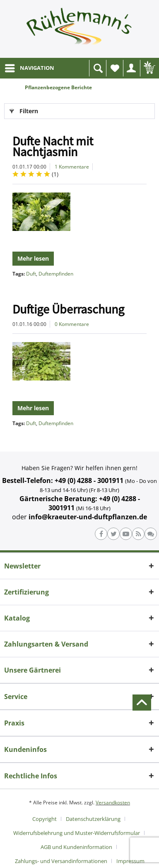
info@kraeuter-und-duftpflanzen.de (88, 517)
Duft (31, 274)
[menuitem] (29, 68)
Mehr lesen (33, 258)
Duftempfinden (56, 274)
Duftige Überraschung (68, 309)
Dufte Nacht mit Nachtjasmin (53, 146)
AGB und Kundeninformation (76, 847)
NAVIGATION (30, 67)
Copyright (45, 819)
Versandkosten (113, 803)
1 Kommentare (72, 167)
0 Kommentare (72, 324)
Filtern (24, 110)
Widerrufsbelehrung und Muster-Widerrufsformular (77, 833)
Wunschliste (117, 70)
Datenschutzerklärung (93, 819)
